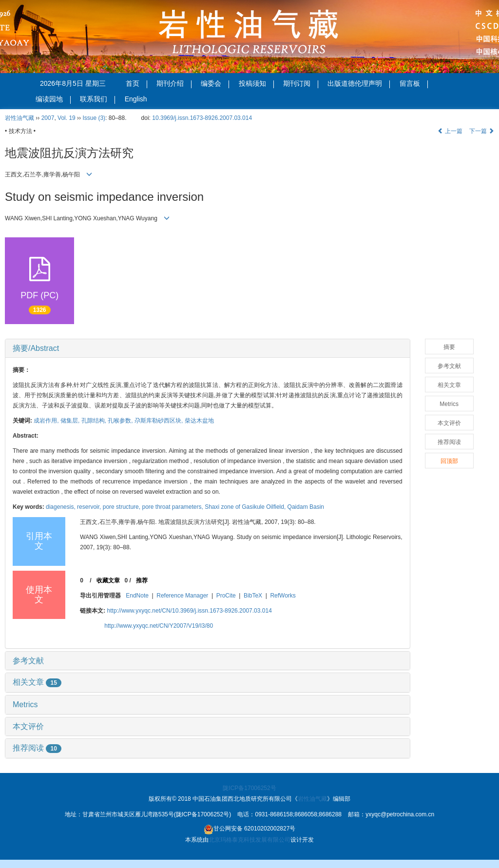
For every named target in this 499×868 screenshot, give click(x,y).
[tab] (208, 348)
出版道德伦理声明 (359, 84)
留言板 (414, 84)
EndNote (137, 596)
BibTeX (253, 596)
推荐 (142, 580)
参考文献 (28, 661)
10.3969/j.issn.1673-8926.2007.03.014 (202, 118)
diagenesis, (61, 507)
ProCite (226, 596)
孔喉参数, (121, 421)
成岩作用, (47, 421)
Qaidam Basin (306, 507)
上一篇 (450, 131)
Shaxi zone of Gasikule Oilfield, (246, 507)
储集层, (71, 421)
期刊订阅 (301, 84)
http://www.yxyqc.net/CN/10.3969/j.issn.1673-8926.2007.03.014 (190, 611)
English (136, 99)
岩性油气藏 (19, 118)
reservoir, (90, 507)
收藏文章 (108, 580)
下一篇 (482, 131)
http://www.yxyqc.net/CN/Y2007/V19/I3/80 (159, 626)
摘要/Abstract (36, 348)
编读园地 (53, 99)
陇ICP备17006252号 (249, 788)
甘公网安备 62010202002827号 (250, 829)
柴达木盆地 (199, 421)
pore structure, (123, 507)
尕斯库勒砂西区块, (160, 421)
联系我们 (97, 99)
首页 (136, 84)
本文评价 (28, 726)
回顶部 (449, 461)
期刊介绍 (174, 84)
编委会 (215, 84)
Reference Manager (182, 596)
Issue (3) (94, 118)
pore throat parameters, (173, 507)
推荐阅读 (37, 748)
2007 (48, 118)
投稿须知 (256, 84)
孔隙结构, (95, 421)
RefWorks (283, 596)
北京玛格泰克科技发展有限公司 (249, 840)
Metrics (25, 704)
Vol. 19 (67, 118)
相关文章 (37, 682)
